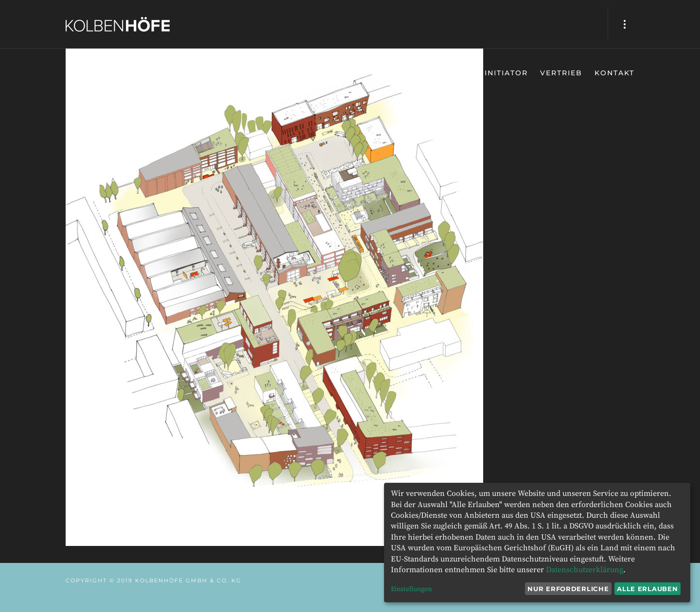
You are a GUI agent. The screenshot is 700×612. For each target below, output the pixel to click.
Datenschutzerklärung (585, 570)
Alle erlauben (647, 589)
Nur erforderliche (568, 589)
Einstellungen (411, 589)
